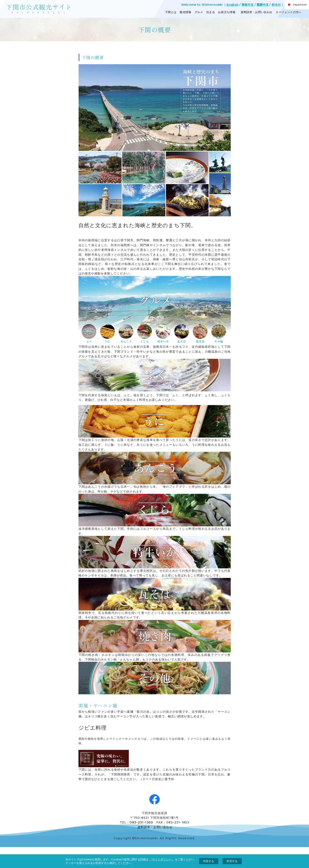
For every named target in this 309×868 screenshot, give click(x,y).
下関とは (171, 12)
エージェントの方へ (289, 12)
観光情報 (186, 12)
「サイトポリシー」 (162, 859)
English (233, 5)
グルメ (199, 12)
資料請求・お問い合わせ (256, 12)
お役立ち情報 (227, 12)
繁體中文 (263, 5)
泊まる (211, 12)
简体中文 (248, 5)
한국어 (276, 5)
